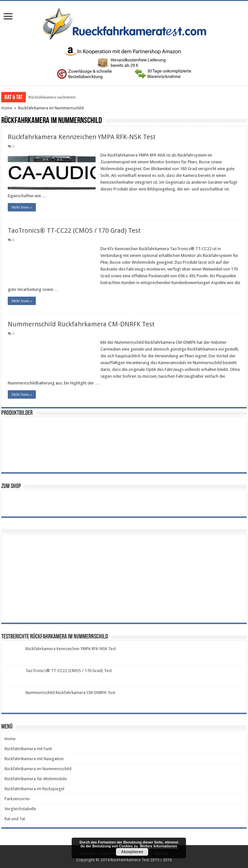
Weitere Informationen (159, 846)
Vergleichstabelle (20, 809)
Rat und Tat (15, 819)
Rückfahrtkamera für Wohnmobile (36, 779)
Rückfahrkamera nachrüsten (52, 97)
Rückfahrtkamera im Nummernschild (38, 769)
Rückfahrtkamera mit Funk (28, 749)
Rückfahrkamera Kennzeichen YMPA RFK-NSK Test (82, 137)
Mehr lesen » (22, 207)
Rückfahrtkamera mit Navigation (34, 759)
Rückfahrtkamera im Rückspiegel (34, 789)
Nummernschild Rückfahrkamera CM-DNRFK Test (81, 324)
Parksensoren (17, 799)
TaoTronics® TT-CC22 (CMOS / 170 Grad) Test (74, 230)
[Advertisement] (53, 578)
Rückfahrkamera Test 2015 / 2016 (141, 860)
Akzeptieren (132, 852)
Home (7, 108)
